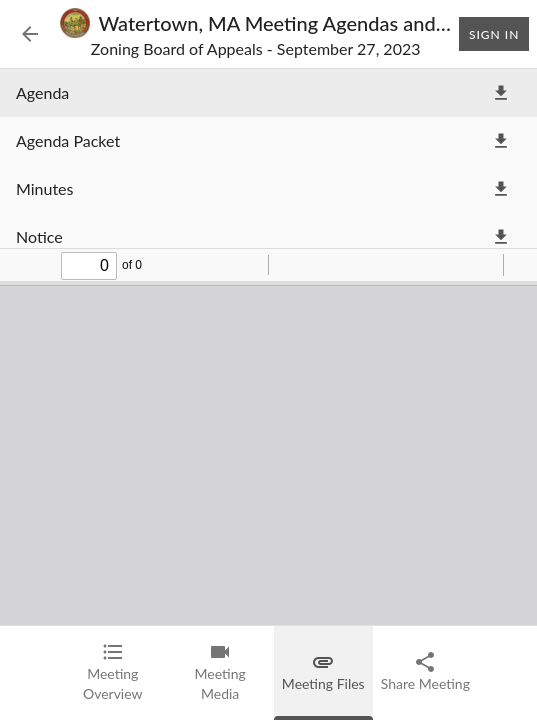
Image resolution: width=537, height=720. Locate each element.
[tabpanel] (268, 347)
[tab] (112, 673)
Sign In (494, 34)
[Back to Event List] (30, 34)
